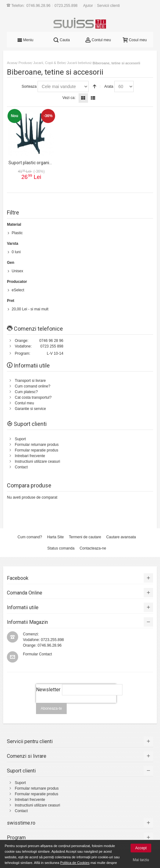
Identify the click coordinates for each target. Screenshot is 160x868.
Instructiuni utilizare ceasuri (37, 461)
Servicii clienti (108, 6)
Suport (20, 439)
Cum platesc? (26, 392)
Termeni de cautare (85, 537)
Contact (21, 467)
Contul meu (24, 403)
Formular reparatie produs (36, 450)
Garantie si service (30, 409)
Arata (109, 86)
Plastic (17, 233)
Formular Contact (37, 654)
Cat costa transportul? (33, 397)
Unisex (17, 271)
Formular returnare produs (37, 445)
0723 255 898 (52, 346)
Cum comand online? (32, 386)
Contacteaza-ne (93, 548)
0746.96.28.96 (38, 6)
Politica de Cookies (75, 863)
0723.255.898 (66, 6)
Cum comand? (30, 537)
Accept (141, 848)
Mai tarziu (141, 860)
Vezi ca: (69, 98)
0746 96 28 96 (51, 341)
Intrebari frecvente (30, 456)
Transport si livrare (30, 381)
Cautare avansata (121, 537)
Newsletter (48, 690)
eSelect (18, 290)
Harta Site (55, 537)
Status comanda (61, 548)
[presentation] (76, 706)
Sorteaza (29, 86)
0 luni (16, 252)
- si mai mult (30, 309)
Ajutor (88, 6)
